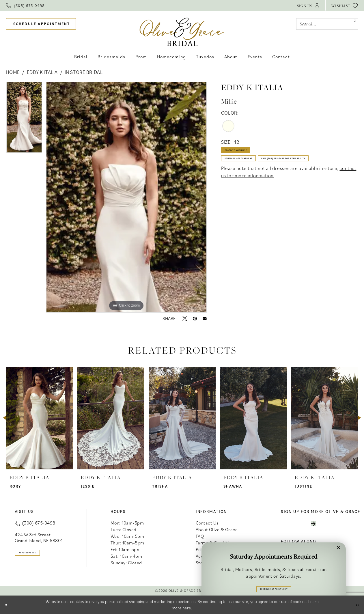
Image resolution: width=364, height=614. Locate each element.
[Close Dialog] (9, 605)
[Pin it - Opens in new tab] (195, 318)
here (187, 608)
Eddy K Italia (42, 72)
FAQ (200, 536)
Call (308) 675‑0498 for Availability (273, 187)
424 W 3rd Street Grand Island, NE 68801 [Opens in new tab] (39, 538)
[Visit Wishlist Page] (345, 5)
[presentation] (40, 418)
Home (13, 72)
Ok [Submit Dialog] (354, 605)
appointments (41, 555)
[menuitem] (25, 5)
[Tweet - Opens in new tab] (185, 318)
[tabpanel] (24, 119)
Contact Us (207, 523)
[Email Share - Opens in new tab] (205, 318)
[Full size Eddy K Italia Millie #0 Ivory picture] (126, 197)
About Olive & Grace (217, 529)
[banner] (182, 32)
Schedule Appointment (256, 171)
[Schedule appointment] (41, 24)
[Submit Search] (352, 24)
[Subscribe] (348, 526)
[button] (308, 5)
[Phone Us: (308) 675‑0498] (25, 5)
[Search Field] (327, 24)
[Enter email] (317, 526)
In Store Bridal (84, 72)
